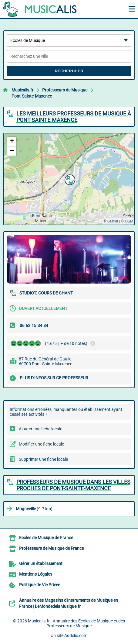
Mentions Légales (36, 574)
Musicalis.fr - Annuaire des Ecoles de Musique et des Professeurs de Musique (76, 623)
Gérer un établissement (41, 563)
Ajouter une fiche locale (40, 429)
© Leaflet (111, 221)
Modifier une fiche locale (41, 444)
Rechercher (69, 71)
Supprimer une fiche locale (43, 459)
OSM (129, 221)
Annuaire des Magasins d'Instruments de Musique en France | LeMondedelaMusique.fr (69, 603)
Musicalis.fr (22, 90)
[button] (69, 179)
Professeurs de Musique (65, 90)
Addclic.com (76, 635)
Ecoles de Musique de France (46, 538)
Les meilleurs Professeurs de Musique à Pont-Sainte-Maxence (74, 117)
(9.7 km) (34, 509)
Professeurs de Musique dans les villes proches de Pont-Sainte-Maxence (73, 485)
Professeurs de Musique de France (51, 548)
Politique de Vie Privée (40, 585)
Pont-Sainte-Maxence (32, 96)
